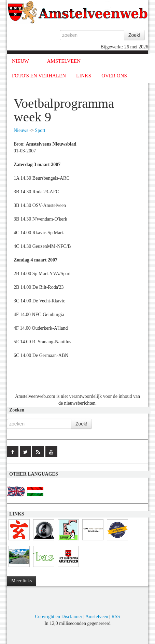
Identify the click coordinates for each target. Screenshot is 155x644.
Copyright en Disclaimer (58, 617)
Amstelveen (97, 617)
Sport (40, 130)
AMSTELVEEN (64, 61)
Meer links (22, 581)
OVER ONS (114, 76)
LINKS (84, 76)
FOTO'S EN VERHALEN (39, 76)
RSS (116, 617)
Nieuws (21, 130)
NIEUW (20, 61)
